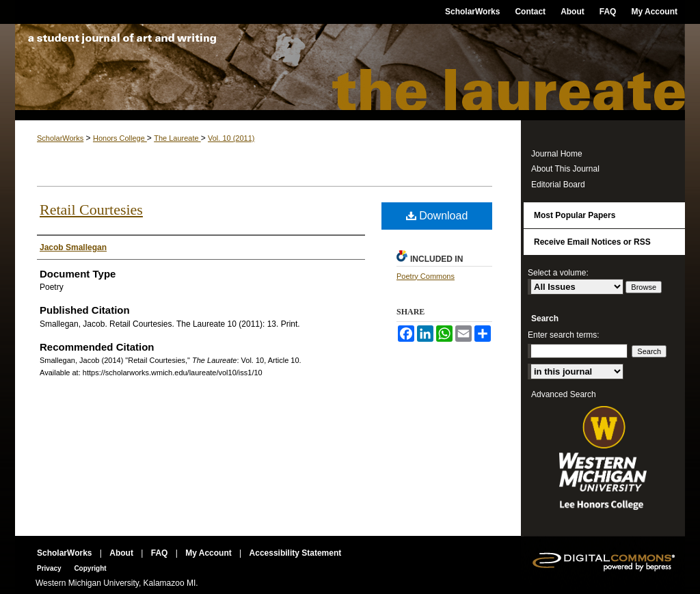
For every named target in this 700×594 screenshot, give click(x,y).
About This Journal (565, 169)
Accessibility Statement (296, 553)
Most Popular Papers (575, 215)
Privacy (50, 568)
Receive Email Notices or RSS (592, 242)
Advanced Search (564, 394)
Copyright (90, 568)
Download (437, 216)
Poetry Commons (426, 276)
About (122, 553)
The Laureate (350, 72)
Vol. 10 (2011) (231, 138)
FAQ (161, 553)
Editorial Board (558, 185)
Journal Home (557, 154)
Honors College (120, 138)
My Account (210, 553)
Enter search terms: (564, 335)
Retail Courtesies (91, 210)
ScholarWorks (60, 138)
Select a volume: (558, 273)
